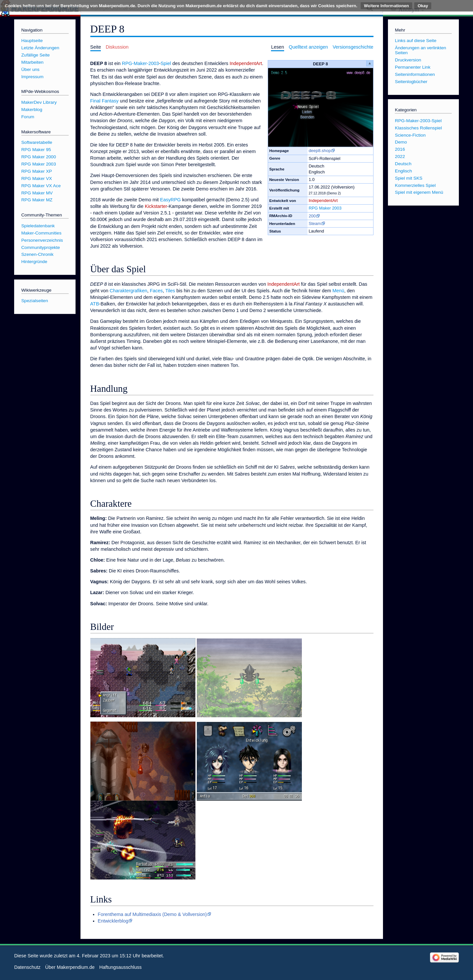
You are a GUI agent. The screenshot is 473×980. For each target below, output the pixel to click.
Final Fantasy (104, 101)
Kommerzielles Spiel (415, 185)
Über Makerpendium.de (70, 967)
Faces (156, 291)
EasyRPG (170, 200)
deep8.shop (320, 151)
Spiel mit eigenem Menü (419, 192)
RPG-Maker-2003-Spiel (418, 121)
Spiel (166, 63)
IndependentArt (323, 200)
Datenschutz (27, 967)
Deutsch (403, 164)
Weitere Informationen (386, 6)
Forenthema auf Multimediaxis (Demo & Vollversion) (152, 914)
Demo (401, 142)
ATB (95, 304)
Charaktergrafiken (128, 291)
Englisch (403, 171)
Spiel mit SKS (409, 178)
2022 (400, 156)
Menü (338, 291)
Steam (315, 223)
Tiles (170, 291)
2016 (400, 149)
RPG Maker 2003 (325, 208)
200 (312, 216)
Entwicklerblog (113, 921)
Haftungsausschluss (120, 967)
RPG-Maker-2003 (140, 63)
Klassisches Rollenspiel (418, 128)
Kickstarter (156, 206)
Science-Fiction (410, 135)
